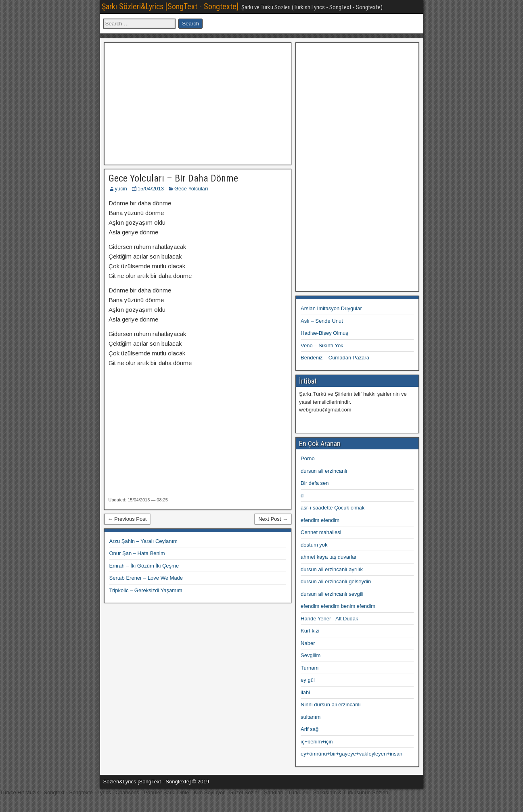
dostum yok (314, 545)
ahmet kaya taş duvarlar (329, 557)
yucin (121, 189)
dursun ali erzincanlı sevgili (332, 594)
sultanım (311, 717)
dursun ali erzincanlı (324, 471)
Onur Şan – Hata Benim (137, 553)
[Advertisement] (198, 102)
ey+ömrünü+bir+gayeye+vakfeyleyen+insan (351, 754)
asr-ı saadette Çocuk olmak (333, 508)
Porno (308, 458)
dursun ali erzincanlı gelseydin (336, 581)
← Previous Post (127, 519)
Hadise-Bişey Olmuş (324, 333)
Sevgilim (311, 655)
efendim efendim (320, 520)
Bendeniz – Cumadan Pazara (335, 358)
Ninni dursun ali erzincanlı (331, 704)
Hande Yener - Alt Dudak (329, 619)
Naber (308, 643)
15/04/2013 (151, 189)
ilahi (305, 692)
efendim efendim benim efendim (338, 606)
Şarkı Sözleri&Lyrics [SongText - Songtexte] (170, 6)
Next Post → (273, 519)
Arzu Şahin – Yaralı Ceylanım (143, 541)
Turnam (310, 668)
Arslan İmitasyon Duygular (331, 308)
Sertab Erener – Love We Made (146, 578)
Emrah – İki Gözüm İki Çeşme (144, 566)
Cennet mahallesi (321, 532)
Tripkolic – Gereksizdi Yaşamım (146, 590)
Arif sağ (310, 729)
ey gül (308, 680)
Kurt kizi (310, 631)
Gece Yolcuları (191, 189)
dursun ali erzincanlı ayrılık (332, 569)
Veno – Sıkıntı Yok (322, 345)
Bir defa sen (315, 483)
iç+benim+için (317, 742)
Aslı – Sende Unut (322, 321)
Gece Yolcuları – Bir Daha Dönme (173, 178)
